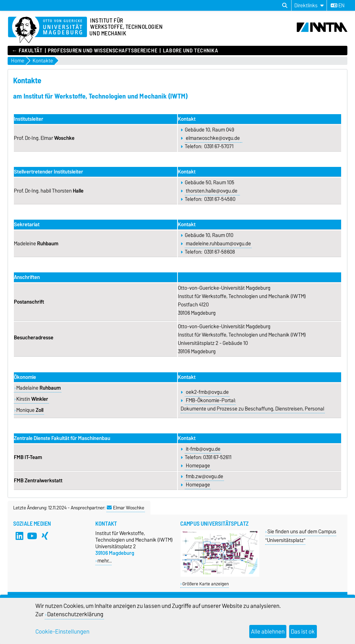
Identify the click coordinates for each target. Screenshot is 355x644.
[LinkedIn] (19, 536)
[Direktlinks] (309, 5)
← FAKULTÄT (27, 51)
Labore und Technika (191, 51)
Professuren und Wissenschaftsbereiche (103, 51)
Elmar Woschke (125, 508)
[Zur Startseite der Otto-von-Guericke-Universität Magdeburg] (47, 30)
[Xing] (45, 536)
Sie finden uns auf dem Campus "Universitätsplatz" (301, 536)
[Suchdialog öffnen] (285, 6)
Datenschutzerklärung (75, 614)
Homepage (198, 466)
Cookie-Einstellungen (62, 632)
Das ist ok (303, 632)
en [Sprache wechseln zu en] (338, 6)
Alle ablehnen (268, 632)
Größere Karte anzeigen (206, 584)
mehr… (105, 561)
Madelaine (38, 388)
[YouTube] (32, 536)
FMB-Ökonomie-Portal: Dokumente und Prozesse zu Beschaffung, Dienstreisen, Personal (252, 405)
